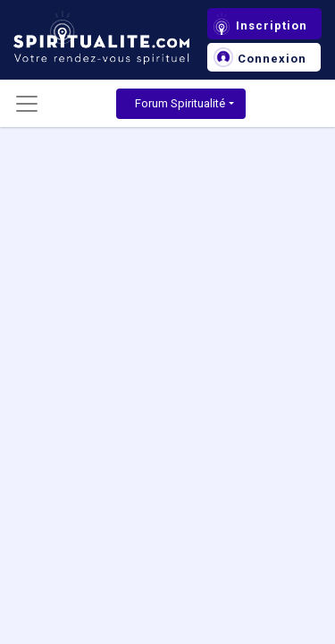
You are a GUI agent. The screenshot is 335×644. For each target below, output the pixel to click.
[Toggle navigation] (27, 104)
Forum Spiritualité (180, 103)
